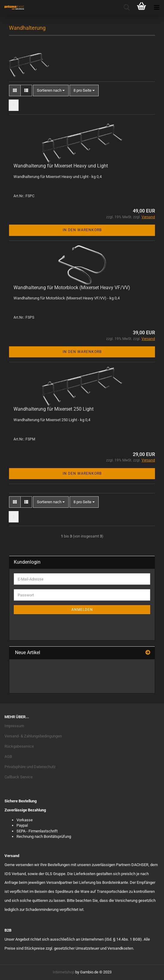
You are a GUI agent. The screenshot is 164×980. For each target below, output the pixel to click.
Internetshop (64, 972)
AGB (8, 756)
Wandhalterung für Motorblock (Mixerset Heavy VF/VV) (72, 288)
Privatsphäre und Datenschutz (30, 767)
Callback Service (19, 777)
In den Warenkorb (82, 230)
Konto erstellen (27, 623)
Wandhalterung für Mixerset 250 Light (54, 409)
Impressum (14, 726)
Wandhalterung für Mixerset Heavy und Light (61, 166)
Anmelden (82, 610)
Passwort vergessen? (32, 631)
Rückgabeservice (19, 746)
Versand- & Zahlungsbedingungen (33, 736)
